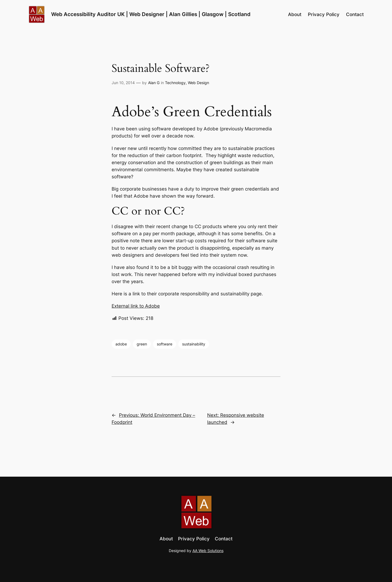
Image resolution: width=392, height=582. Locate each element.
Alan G (154, 83)
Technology (175, 83)
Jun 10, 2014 (123, 83)
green (142, 344)
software (165, 344)
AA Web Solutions (208, 551)
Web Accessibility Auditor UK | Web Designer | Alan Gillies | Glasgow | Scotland (151, 14)
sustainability (194, 344)
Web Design (198, 83)
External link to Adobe (136, 306)
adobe (121, 344)
